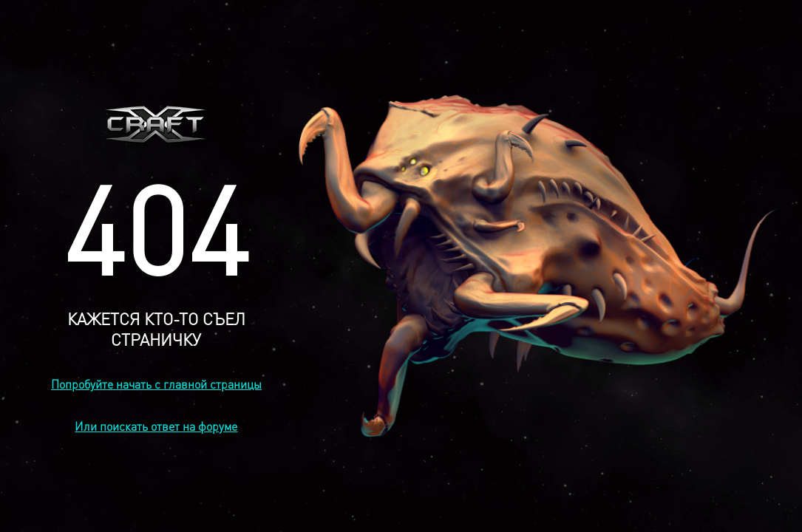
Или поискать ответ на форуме (156, 426)
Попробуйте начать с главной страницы (156, 384)
